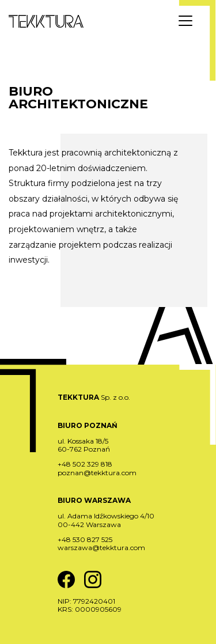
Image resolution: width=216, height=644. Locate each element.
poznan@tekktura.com (97, 473)
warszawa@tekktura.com (101, 548)
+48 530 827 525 (85, 539)
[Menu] (185, 21)
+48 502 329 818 (85, 464)
